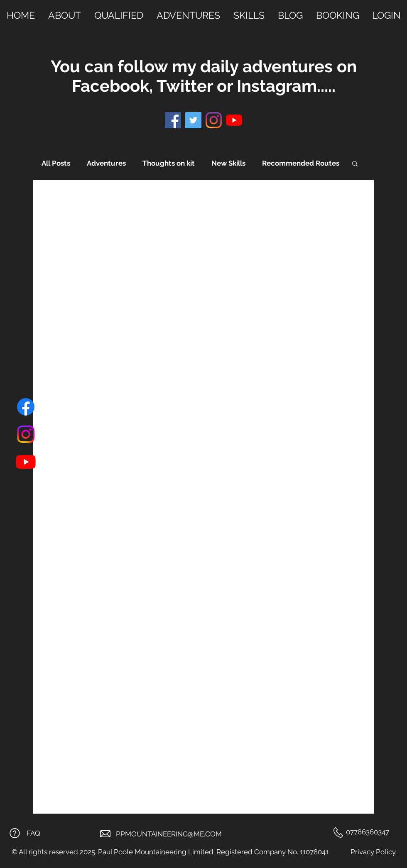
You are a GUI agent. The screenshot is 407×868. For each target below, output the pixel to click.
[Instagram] (26, 434)
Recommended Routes (301, 163)
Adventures (106, 163)
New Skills (228, 163)
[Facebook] (26, 407)
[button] (355, 164)
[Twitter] (193, 120)
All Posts (56, 163)
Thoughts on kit (169, 163)
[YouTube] (234, 120)
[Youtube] (26, 462)
